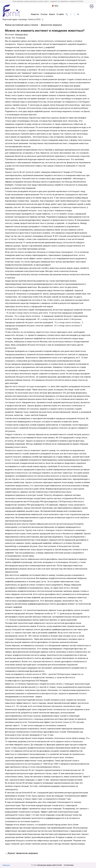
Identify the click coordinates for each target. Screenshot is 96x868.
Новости (35, 14)
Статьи (44, 14)
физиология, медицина (51, 25)
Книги (52, 14)
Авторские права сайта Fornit (50, 865)
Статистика (69, 865)
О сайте (60, 14)
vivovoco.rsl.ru (21, 35)
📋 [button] (42, 19)
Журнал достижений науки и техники (22, 25)
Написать (6, 865)
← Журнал (10, 853)
